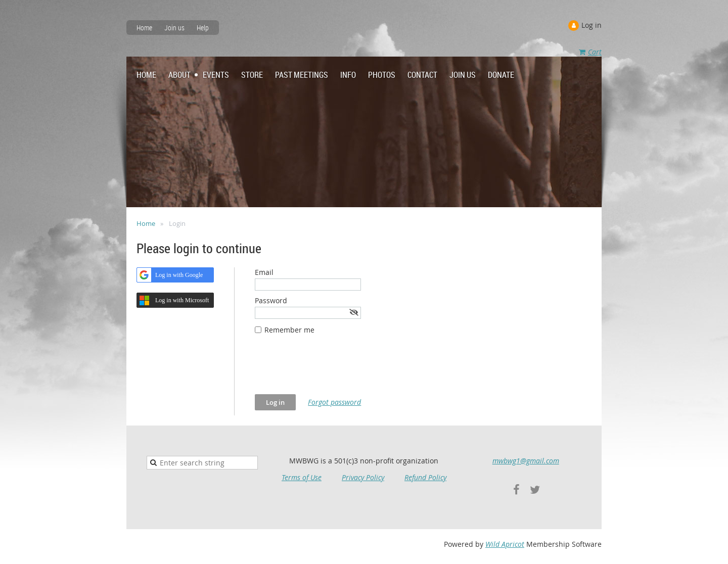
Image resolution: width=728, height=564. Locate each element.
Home (144, 28)
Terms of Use (302, 477)
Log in (591, 25)
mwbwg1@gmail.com (526, 461)
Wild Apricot (505, 544)
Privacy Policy (363, 477)
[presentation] (332, 369)
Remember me (289, 330)
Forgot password (334, 402)
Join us (174, 28)
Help (203, 28)
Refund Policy (425, 477)
